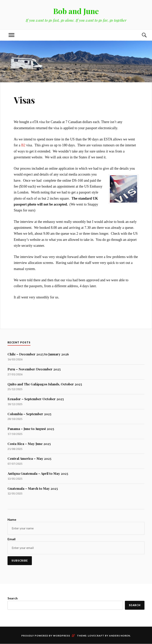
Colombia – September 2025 (29, 414)
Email (11, 539)
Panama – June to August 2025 (31, 429)
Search (13, 598)
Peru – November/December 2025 (34, 369)
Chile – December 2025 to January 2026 (38, 354)
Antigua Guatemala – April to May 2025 (38, 473)
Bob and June (76, 11)
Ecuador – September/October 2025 (36, 399)
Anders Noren (120, 636)
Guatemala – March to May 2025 (33, 488)
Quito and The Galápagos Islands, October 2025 (45, 384)
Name (12, 519)
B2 (23, 145)
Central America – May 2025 (29, 458)
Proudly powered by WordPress (46, 636)
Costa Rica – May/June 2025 (29, 444)
